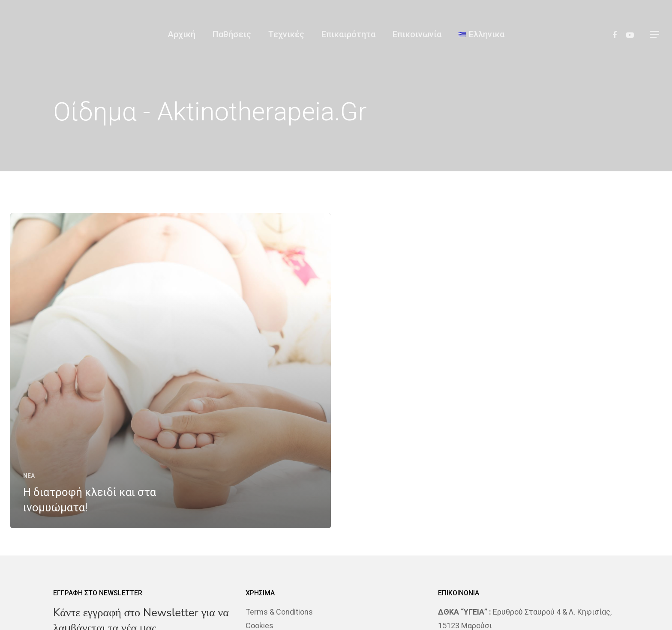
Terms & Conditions (279, 612)
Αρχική (181, 34)
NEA (29, 476)
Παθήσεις (232, 34)
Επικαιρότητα (348, 34)
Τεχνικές (286, 34)
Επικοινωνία (417, 34)
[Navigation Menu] (655, 34)
